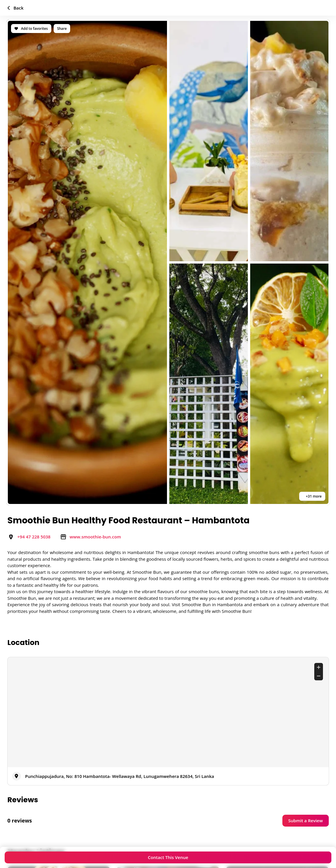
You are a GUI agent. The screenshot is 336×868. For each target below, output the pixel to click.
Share (62, 29)
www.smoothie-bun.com (95, 537)
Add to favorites (31, 29)
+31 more (313, 496)
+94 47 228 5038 (34, 537)
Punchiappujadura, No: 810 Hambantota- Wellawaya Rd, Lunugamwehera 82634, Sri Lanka (120, 776)
